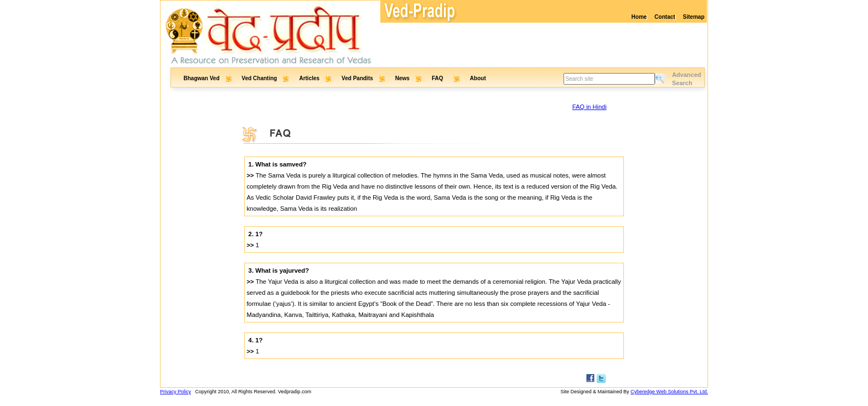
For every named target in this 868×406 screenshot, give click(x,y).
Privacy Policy (175, 392)
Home (639, 17)
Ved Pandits (357, 78)
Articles (309, 78)
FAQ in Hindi (590, 107)
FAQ (438, 78)
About (478, 78)
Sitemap (694, 17)
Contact (665, 17)
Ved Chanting (260, 78)
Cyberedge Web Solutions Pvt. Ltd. (669, 392)
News (402, 78)
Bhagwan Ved (202, 78)
